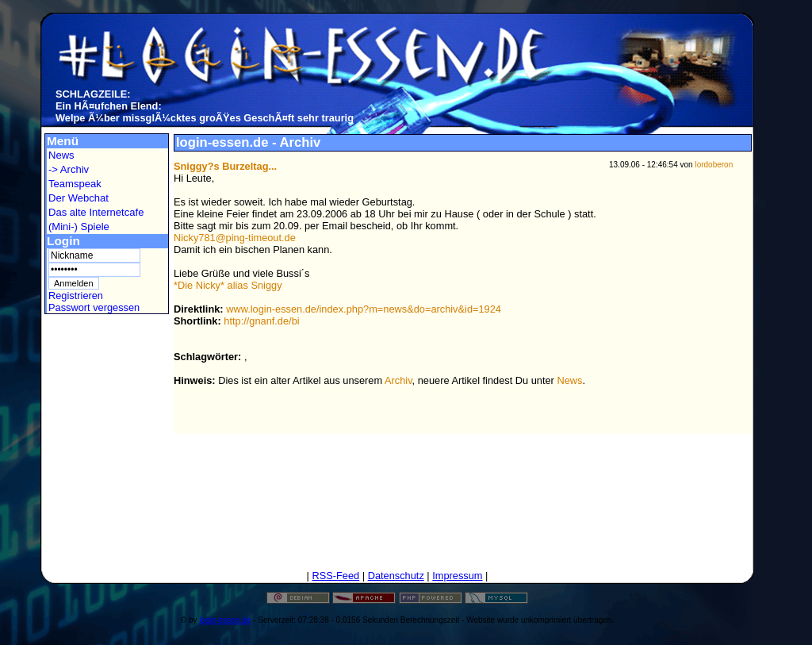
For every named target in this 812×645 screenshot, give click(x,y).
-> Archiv (69, 169)
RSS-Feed (335, 576)
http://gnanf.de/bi (261, 321)
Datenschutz (396, 576)
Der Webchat (79, 198)
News (61, 155)
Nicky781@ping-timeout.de (235, 238)
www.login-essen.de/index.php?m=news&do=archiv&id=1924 (364, 309)
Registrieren (76, 296)
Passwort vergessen (94, 307)
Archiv (398, 380)
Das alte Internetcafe (96, 212)
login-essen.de (225, 620)
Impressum (457, 576)
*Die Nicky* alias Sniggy (228, 285)
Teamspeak (75, 184)
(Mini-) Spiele (79, 227)
